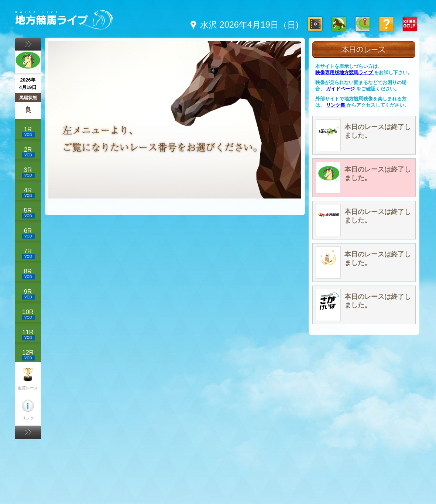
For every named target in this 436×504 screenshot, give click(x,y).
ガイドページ (341, 89)
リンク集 (336, 105)
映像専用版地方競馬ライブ (345, 73)
